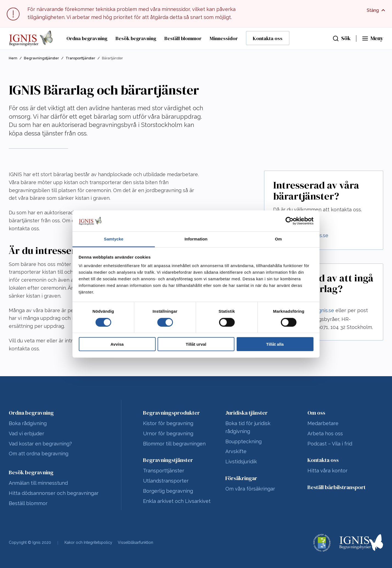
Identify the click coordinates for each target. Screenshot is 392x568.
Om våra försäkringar (250, 489)
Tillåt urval (196, 344)
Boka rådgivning (28, 423)
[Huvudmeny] (373, 38)
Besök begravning (136, 38)
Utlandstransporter (166, 481)
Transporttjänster (80, 58)
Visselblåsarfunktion (135, 542)
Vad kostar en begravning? (40, 444)
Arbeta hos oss (325, 433)
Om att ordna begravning (39, 454)
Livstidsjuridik (241, 462)
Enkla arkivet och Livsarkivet (177, 501)
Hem (13, 58)
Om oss (316, 413)
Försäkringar (241, 478)
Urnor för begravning (168, 433)
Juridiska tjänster (247, 413)
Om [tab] (278, 239)
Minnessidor (224, 38)
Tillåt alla (275, 344)
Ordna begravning (87, 38)
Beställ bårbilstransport (337, 487)
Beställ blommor (183, 38)
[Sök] (341, 38)
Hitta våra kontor (327, 471)
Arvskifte (236, 451)
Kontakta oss (268, 38)
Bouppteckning (243, 441)
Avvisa (117, 344)
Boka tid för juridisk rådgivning (248, 427)
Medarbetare (323, 423)
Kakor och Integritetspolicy (88, 542)
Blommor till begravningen (174, 444)
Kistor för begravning (168, 423)
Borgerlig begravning (168, 491)
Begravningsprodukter (171, 413)
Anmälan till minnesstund (38, 483)
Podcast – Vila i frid (330, 444)
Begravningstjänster (41, 58)
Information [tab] (196, 239)
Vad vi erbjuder (26, 433)
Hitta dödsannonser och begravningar (54, 493)
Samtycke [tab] (114, 239)
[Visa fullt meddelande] (377, 10)
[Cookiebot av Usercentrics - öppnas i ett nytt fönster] (289, 221)
